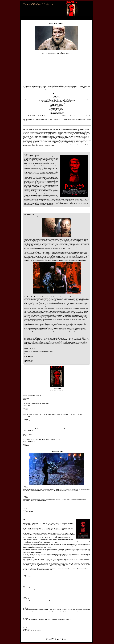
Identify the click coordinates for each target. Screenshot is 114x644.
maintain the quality (52, 132)
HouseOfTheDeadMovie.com (39, 4)
